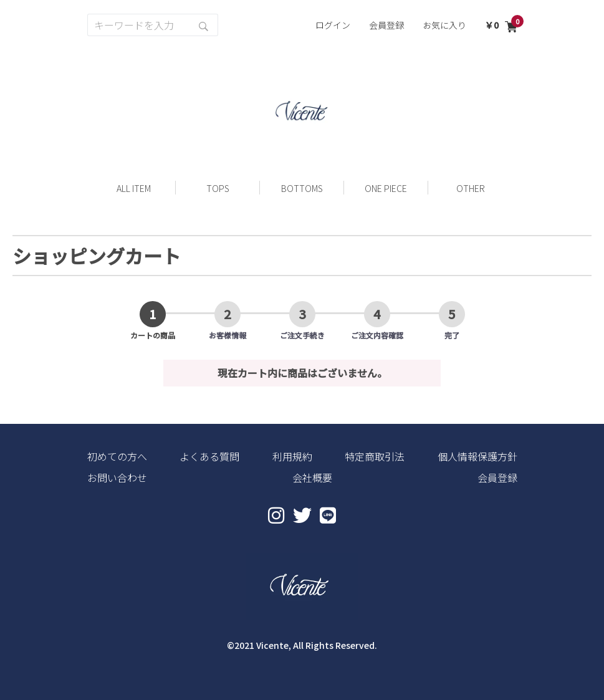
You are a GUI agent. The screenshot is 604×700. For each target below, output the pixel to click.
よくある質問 (209, 456)
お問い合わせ (117, 477)
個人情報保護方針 (477, 456)
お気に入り (444, 25)
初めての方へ (117, 456)
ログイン (333, 25)
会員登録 (386, 25)
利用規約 (292, 456)
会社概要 (312, 477)
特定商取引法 (375, 456)
